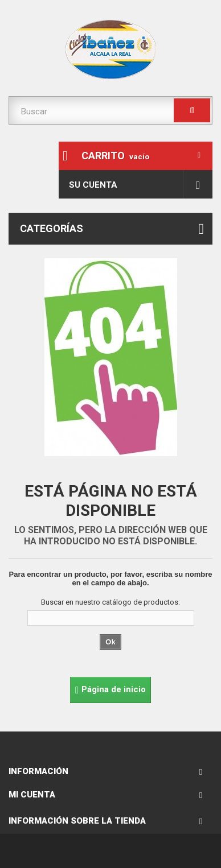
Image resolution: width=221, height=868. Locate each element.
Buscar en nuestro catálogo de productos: (110, 602)
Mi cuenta (32, 795)
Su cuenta (93, 185)
